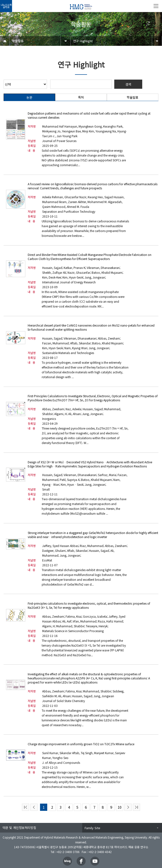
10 (120, 807)
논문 (29, 97)
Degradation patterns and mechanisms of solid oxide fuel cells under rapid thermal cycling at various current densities (89, 115)
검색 (128, 84)
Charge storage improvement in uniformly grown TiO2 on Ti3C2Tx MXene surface (81, 744)
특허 (81, 97)
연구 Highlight (83, 41)
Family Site (92, 828)
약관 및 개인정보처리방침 (19, 828)
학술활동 (18, 41)
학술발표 (133, 97)
